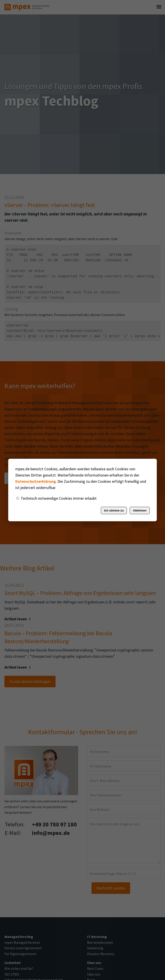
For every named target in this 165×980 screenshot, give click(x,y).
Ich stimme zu (114, 510)
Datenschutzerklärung (36, 481)
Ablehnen (140, 510)
